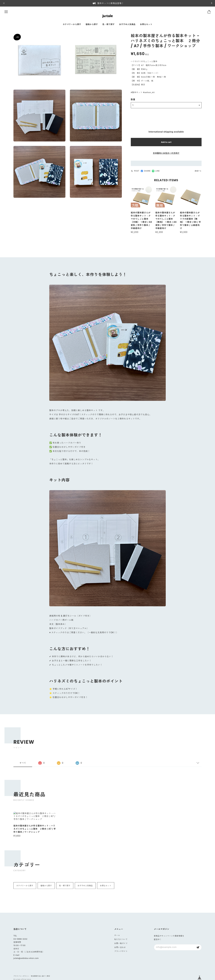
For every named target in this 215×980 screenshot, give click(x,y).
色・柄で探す (109, 24)
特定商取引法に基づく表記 (40, 976)
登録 (198, 947)
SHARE (146, 171)
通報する (198, 171)
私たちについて (121, 939)
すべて (23, 766)
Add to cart (166, 142)
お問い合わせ (120, 947)
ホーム (117, 935)
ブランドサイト (121, 951)
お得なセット (146, 24)
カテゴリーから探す (72, 24)
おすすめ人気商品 (127, 24)
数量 (133, 100)
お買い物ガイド (121, 943)
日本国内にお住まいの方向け (166, 154)
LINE (156, 171)
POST (135, 171)
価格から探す (92, 24)
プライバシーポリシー (21, 976)
